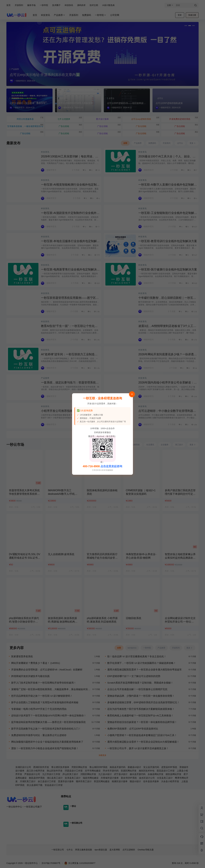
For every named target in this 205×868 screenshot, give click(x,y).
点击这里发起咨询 (111, 466)
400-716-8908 (91, 466)
